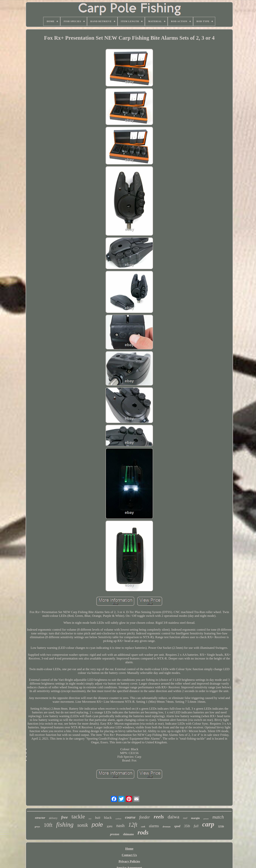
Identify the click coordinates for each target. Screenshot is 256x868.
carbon (118, 819)
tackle (78, 816)
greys (37, 827)
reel (185, 818)
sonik (83, 825)
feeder (145, 817)
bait (98, 818)
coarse (130, 817)
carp (208, 824)
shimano (128, 834)
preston (115, 834)
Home (129, 849)
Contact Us (129, 855)
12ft (133, 825)
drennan (167, 827)
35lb (187, 826)
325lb (221, 827)
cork (143, 827)
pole (97, 825)
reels (159, 817)
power (206, 819)
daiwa (173, 817)
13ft (110, 827)
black (108, 818)
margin (195, 818)
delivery (53, 818)
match (218, 817)
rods (143, 832)
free (64, 817)
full (196, 826)
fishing (65, 824)
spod (177, 826)
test (90, 819)
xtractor (40, 818)
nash (121, 826)
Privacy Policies (129, 861)
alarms (154, 826)
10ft (48, 825)
